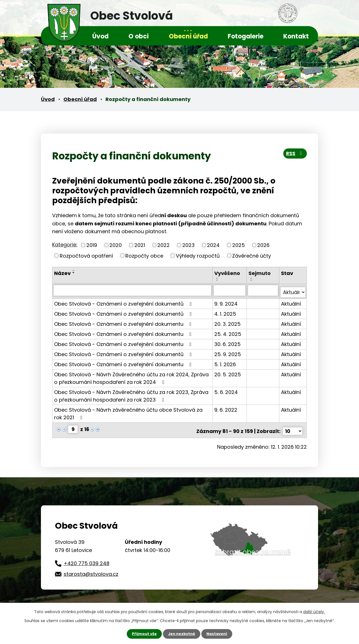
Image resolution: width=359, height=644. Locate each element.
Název (62, 273)
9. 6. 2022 (226, 408)
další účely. (314, 611)
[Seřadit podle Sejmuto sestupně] (252, 280)
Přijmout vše (142, 634)
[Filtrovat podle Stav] (293, 290)
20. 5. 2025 (228, 372)
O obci (139, 36)
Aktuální (291, 302)
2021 (140, 245)
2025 (239, 245)
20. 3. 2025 (228, 322)
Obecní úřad (188, 36)
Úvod (100, 36)
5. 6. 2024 (227, 390)
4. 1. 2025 (226, 312)
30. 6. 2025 (228, 342)
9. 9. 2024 (226, 302)
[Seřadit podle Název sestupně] (74, 273)
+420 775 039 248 (87, 559)
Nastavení (219, 634)
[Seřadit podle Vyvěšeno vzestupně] (218, 278)
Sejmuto (260, 273)
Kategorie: (65, 245)
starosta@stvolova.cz (91, 570)
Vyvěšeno (228, 273)
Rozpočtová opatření (86, 255)
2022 (164, 245)
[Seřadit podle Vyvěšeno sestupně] (218, 280)
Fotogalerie (246, 36)
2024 (213, 245)
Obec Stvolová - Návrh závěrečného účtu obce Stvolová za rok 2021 (128, 411)
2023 (188, 245)
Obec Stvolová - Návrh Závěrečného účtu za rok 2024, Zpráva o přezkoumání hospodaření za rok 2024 (131, 376)
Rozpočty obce (144, 255)
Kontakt (296, 36)
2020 (116, 245)
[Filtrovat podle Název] (133, 290)
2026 (263, 245)
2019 (92, 245)
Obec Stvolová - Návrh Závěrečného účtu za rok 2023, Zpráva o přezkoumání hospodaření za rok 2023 (131, 394)
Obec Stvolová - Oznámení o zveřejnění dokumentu (124, 322)
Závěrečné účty (252, 255)
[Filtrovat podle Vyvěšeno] (230, 290)
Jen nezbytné (182, 634)
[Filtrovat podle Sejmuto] (263, 290)
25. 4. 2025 (228, 332)
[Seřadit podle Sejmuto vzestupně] (252, 278)
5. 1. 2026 (226, 362)
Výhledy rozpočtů (198, 255)
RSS (294, 155)
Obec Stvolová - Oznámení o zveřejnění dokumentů (124, 302)
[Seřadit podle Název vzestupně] (74, 271)
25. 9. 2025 (228, 352)
